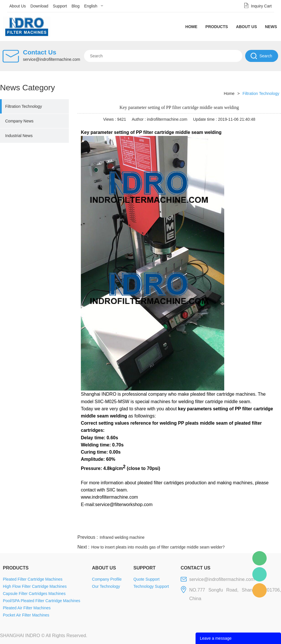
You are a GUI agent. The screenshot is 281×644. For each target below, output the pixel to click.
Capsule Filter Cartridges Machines (34, 594)
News (271, 27)
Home (191, 27)
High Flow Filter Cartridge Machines (35, 586)
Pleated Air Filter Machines (27, 608)
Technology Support (151, 586)
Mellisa (259, 574)
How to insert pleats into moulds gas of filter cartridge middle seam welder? (158, 547)
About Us (18, 6)
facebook (178, 526)
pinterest (240, 526)
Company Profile (107, 579)
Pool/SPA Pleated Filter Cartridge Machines (42, 601)
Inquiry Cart (261, 6)
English (91, 6)
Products (217, 27)
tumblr (255, 526)
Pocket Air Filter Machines (26, 615)
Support (60, 6)
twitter (209, 526)
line (194, 526)
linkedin (271, 526)
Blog (75, 6)
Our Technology (106, 586)
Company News (19, 121)
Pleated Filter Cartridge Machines (33, 579)
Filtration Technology (24, 106)
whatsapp (225, 526)
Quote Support (146, 579)
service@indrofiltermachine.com (51, 59)
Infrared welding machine (122, 537)
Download (39, 6)
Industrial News (19, 136)
